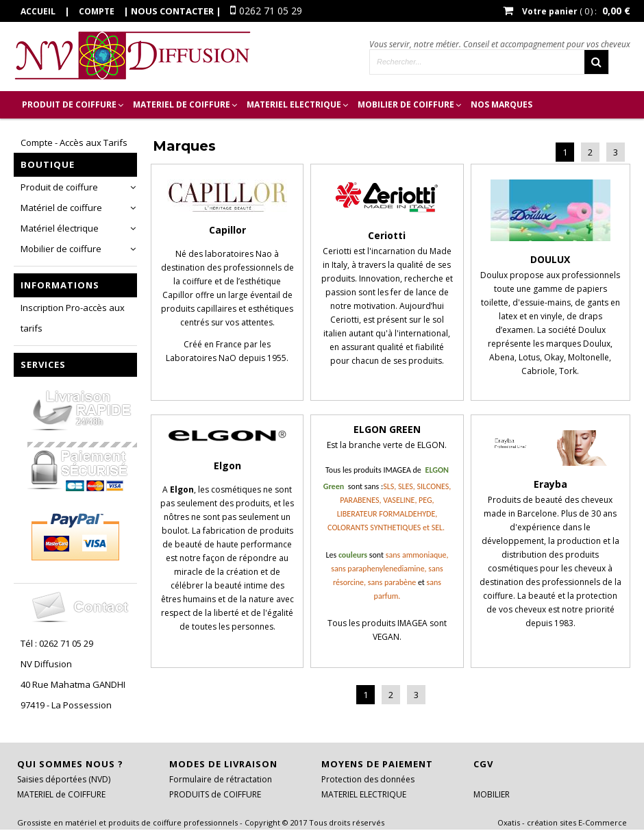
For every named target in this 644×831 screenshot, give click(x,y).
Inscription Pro (60, 132)
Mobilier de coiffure (61, 249)
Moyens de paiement (377, 764)
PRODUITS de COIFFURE (215, 794)
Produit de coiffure (59, 187)
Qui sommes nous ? (70, 764)
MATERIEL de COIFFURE (182, 104)
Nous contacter (172, 11)
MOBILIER (492, 794)
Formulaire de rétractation (221, 779)
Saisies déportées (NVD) (64, 779)
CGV (483, 764)
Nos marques (501, 104)
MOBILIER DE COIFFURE (406, 104)
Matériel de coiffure (61, 208)
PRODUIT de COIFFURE (69, 104)
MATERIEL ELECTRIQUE (294, 104)
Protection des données (368, 779)
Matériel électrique (60, 228)
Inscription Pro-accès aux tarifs (73, 318)
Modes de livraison (223, 764)
